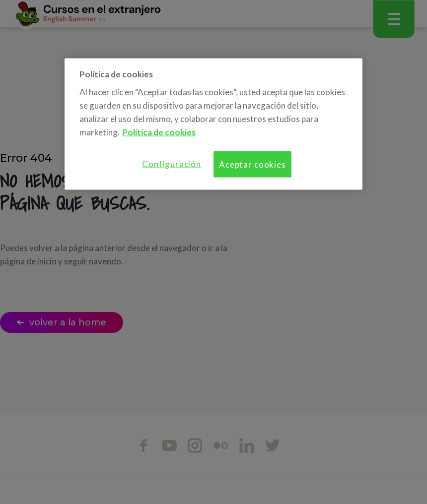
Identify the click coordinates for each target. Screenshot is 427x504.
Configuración (172, 164)
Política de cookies (159, 132)
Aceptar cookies (252, 164)
